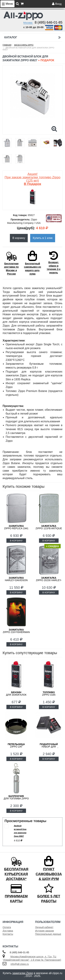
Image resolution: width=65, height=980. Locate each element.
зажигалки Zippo (23, 973)
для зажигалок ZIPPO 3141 (16, 695)
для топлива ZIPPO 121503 (16, 799)
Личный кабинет (44, 927)
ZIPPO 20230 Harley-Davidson (49, 580)
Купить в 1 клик (43, 238)
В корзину (19, 238)
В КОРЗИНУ (16, 541)
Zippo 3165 (49, 694)
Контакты (8, 934)
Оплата (7, 927)
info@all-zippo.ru (20, 964)
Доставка (8, 931)
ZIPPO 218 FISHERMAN (16, 631)
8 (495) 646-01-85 (49, 22)
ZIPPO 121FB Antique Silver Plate (49, 528)
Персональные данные (48, 934)
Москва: (28, 23)
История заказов (45, 931)
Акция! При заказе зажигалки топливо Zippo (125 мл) (32, 179)
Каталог (32, 37)
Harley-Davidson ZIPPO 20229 (16, 580)
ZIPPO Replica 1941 (16, 527)
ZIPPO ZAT (16, 745)
